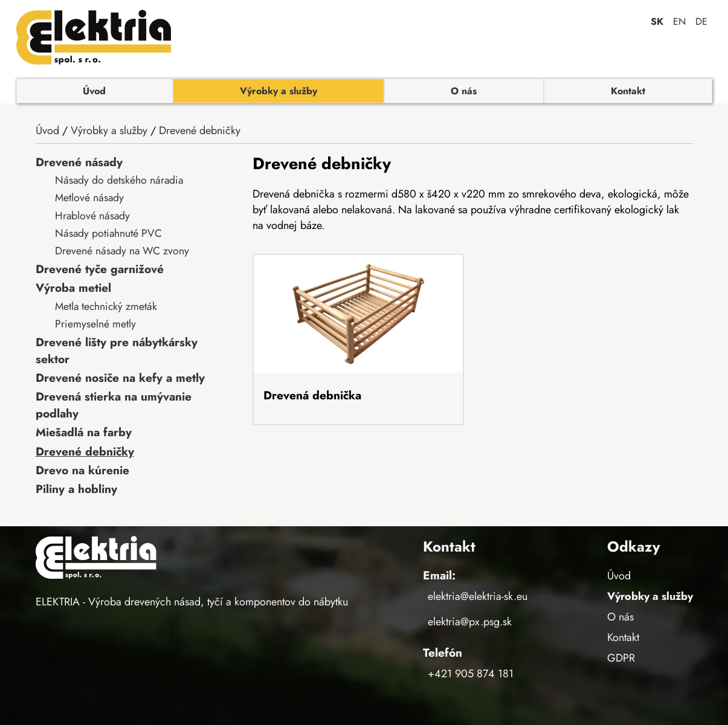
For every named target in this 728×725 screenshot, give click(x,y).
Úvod (94, 91)
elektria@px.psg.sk (470, 622)
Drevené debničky (200, 130)
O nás (464, 91)
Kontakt (628, 91)
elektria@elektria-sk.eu (478, 596)
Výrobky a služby (279, 91)
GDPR (621, 658)
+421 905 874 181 (471, 674)
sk (657, 21)
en (679, 21)
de (701, 21)
